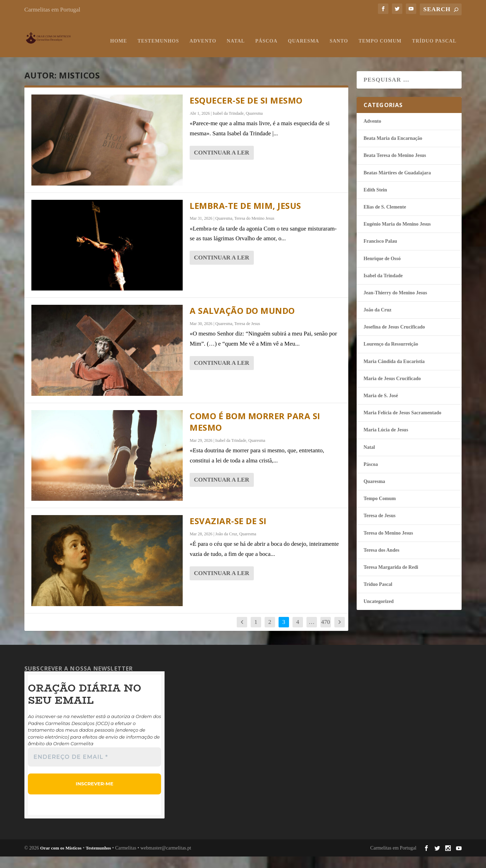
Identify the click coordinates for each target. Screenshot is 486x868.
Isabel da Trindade (228, 125)
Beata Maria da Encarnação (393, 150)
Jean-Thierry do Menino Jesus (395, 305)
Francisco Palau (380, 253)
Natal (155, 53)
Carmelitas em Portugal (52, 10)
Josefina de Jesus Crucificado (394, 339)
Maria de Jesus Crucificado (392, 390)
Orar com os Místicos (61, 859)
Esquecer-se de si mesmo (246, 112)
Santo (258, 53)
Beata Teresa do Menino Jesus (395, 167)
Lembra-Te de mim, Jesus (245, 217)
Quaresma (223, 53)
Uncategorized (379, 613)
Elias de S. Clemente (385, 219)
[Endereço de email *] (94, 769)
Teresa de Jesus (247, 335)
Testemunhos (78, 53)
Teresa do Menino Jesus (254, 230)
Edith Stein (375, 202)
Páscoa (186, 53)
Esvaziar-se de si (228, 533)
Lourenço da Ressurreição (391, 356)
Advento (122, 53)
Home (38, 53)
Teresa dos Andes (382, 562)
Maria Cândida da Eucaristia (394, 373)
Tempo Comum (299, 53)
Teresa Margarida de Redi (391, 579)
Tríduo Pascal (353, 53)
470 (326, 634)
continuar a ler (222, 164)
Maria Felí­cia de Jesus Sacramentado (403, 425)
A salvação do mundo (242, 322)
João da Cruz (226, 546)
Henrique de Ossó (382, 270)
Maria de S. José (381, 407)
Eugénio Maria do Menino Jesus (397, 236)
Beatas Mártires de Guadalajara (397, 185)
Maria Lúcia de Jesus (386, 442)
